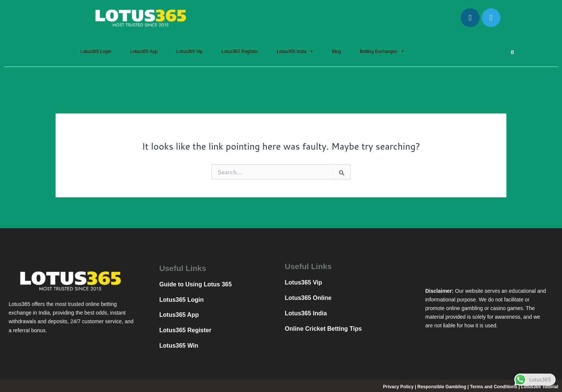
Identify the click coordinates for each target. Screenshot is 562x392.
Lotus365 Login (96, 51)
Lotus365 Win (179, 346)
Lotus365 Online (308, 298)
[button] (295, 51)
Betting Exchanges (382, 51)
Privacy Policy (398, 387)
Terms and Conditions (494, 387)
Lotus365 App (144, 51)
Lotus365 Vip (189, 51)
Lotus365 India (295, 51)
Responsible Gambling (442, 387)
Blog (336, 51)
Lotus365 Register (239, 51)
